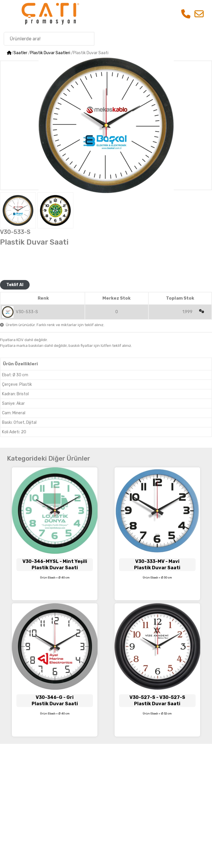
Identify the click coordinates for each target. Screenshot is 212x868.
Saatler (20, 53)
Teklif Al (15, 285)
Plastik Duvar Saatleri (50, 53)
